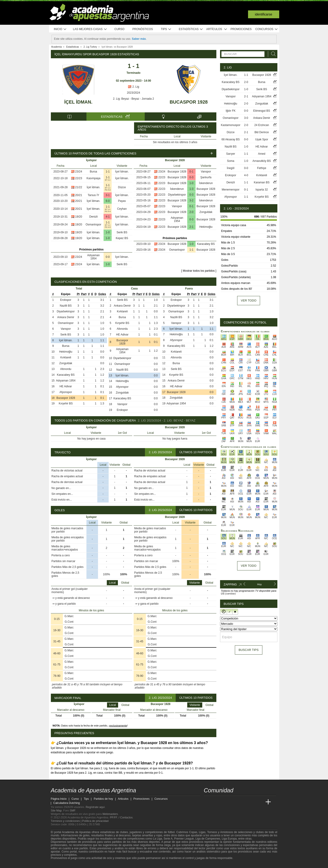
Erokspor (66, 300)
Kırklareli (66, 357)
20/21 (79, 195)
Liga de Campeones (208, 839)
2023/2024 (133, 93)
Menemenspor (231, 190)
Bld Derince (262, 132)
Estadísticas (191, 29)
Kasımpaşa (93, 178)
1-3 (191, 189)
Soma (231, 161)
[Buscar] (272, 54)
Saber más (139, 39)
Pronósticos (143, 29)
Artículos (217, 29)
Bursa (93, 172)
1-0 (108, 232)
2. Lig (133, 87)
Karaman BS (262, 182)
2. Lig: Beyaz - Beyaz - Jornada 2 (133, 99)
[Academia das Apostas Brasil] (225, 802)
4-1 (108, 217)
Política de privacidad (95, 821)
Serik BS (122, 232)
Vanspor (206, 172)
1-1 (108, 172)
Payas (122, 201)
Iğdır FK (231, 111)
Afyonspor (66, 392)
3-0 (246, 118)
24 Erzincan (262, 125)
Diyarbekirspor (177, 195)
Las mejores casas (90, 29)
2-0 (191, 212)
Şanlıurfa (206, 177)
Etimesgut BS (262, 111)
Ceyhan (122, 209)
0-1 (191, 172)
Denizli (93, 217)
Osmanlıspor (93, 225)
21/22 (79, 187)
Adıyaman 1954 (93, 257)
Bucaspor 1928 (189, 102)
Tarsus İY (93, 195)
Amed (262, 154)
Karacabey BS (206, 244)
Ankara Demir (66, 317)
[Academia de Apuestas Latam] (251, 802)
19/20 (79, 217)
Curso (119, 29)
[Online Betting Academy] (234, 802)
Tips (166, 29)
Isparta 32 (262, 190)
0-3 (191, 177)
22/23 (79, 178)
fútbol (171, 832)
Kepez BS (122, 238)
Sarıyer (231, 154)
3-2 (191, 200)
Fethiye (262, 168)
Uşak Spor (262, 139)
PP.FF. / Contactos (121, 818)
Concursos (267, 29)
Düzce (122, 187)
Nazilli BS (66, 306)
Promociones (241, 29)
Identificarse (264, 14)
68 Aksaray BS (231, 139)
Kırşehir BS (66, 403)
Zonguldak (206, 212)
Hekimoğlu (206, 227)
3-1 (108, 195)
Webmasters (110, 814)
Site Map (56, 811)
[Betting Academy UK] (260, 802)
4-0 (246, 175)
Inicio (60, 29)
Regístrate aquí (95, 807)
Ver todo (249, 300)
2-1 (191, 227)
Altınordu (66, 369)
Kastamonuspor (231, 125)
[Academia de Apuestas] (242, 802)
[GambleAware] (61, 864)
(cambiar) (230, 594)
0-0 (108, 257)
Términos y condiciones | (67, 821)
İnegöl (231, 168)
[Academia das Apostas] (216, 802)
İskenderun (206, 183)
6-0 (108, 201)
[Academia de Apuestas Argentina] (208, 802)
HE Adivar (66, 386)
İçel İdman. (78, 102)
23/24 (79, 172)
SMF (73, 811)
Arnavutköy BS (262, 161)
